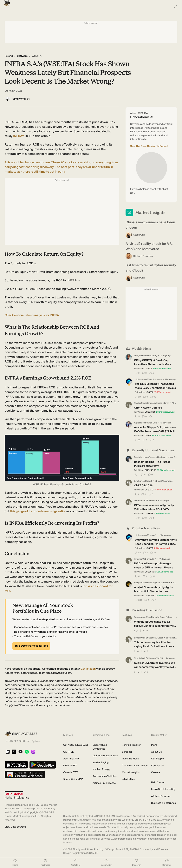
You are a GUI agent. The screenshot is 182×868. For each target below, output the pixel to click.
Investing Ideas (130, 759)
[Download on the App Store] (16, 765)
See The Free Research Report (149, 146)
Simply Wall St (21, 99)
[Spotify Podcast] (27, 752)
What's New (129, 779)
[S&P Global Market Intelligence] (17, 795)
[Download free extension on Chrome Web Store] (25, 775)
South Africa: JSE (73, 779)
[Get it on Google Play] (43, 765)
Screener (127, 752)
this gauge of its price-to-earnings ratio (37, 511)
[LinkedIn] (8, 752)
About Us (156, 752)
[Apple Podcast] (33, 752)
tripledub (139, 379)
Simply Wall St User (143, 638)
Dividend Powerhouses (105, 755)
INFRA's (19, 136)
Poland (9, 56)
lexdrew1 (138, 501)
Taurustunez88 (141, 617)
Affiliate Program (161, 796)
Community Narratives (135, 766)
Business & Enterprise (163, 803)
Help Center (158, 782)
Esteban (138, 481)
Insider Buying (101, 762)
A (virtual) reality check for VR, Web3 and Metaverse (149, 246)
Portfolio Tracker (131, 745)
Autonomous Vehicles (104, 776)
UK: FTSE (68, 752)
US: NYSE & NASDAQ (76, 745)
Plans (154, 745)
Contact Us (157, 766)
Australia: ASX (71, 759)
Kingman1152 (140, 559)
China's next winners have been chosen (150, 225)
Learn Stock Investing (163, 789)
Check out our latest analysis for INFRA (32, 315)
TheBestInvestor (142, 403)
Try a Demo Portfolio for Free (31, 646)
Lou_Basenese (141, 356)
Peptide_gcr (140, 457)
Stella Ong (139, 235)
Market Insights (131, 772)
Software (22, 56)
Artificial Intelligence (104, 783)
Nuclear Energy (101, 769)
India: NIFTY (70, 766)
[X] (14, 752)
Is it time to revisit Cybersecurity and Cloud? (151, 268)
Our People (157, 759)
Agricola (138, 423)
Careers (156, 772)
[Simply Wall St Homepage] (6, 2)
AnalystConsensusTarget (146, 583)
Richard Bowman (143, 256)
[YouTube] (20, 752)
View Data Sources (15, 827)
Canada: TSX (71, 772)
